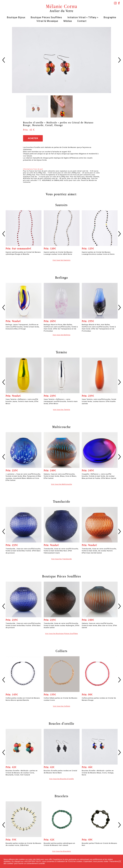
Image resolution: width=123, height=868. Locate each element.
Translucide (62, 501)
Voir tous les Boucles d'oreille (61, 779)
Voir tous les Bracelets (62, 851)
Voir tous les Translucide (61, 559)
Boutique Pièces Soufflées (46, 17)
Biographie (110, 17)
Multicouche (61, 427)
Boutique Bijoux (16, 17)
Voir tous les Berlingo (62, 335)
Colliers (61, 651)
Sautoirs (61, 205)
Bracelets (61, 796)
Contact (82, 21)
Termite (61, 352)
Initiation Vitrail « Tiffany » (83, 17)
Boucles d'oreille (61, 723)
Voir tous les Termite (61, 410)
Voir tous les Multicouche (61, 484)
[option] (62, 60)
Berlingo (62, 277)
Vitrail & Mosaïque (47, 21)
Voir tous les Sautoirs (61, 260)
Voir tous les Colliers (62, 706)
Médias (68, 21)
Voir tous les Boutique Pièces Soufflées (61, 633)
